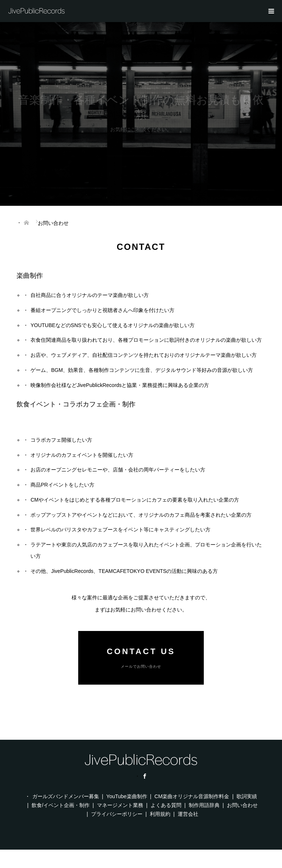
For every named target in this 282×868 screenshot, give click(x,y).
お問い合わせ (242, 805)
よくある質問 (166, 805)
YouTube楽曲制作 (127, 796)
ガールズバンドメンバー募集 (66, 796)
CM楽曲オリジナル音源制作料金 (192, 796)
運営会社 (188, 814)
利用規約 (160, 814)
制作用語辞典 (204, 805)
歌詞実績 (247, 796)
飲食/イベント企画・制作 (61, 805)
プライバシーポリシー (117, 814)
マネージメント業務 (120, 805)
